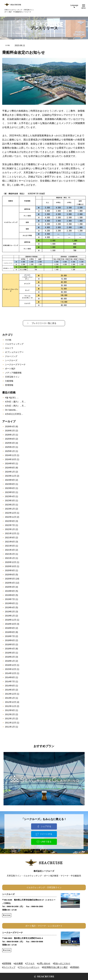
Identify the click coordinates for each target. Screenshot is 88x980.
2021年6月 (10, 542)
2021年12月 (11, 533)
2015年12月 (11, 669)
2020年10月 (11, 566)
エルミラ (9, 348)
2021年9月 (10, 538)
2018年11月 (11, 620)
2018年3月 (10, 653)
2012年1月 (10, 719)
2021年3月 (10, 550)
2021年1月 (10, 558)
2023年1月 (10, 509)
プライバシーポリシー (29, 967)
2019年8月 (10, 595)
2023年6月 (10, 488)
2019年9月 (10, 591)
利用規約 (75, 967)
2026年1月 (10, 435)
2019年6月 (10, 603)
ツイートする (46, 834)
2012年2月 (10, 714)
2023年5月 (10, 492)
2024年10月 (11, 459)
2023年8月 (10, 484)
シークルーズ (11, 360)
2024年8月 (10, 468)
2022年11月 (11, 517)
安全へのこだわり (62, 963)
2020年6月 (10, 575)
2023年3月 (10, 501)
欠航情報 (9, 381)
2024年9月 (10, 463)
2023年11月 (11, 476)
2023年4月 (10, 496)
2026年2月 (10, 431)
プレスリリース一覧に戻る (44, 323)
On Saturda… (11, 410)
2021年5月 (10, 546)
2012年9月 (10, 710)
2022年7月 (10, 525)
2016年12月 (11, 665)
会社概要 (19, 963)
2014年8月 (10, 677)
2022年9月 (10, 521)
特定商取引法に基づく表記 (55, 967)
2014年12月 (11, 673)
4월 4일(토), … (12, 398)
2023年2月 (10, 505)
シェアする (46, 826)
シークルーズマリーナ (15, 364)
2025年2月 (10, 447)
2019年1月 (10, 616)
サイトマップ (9, 967)
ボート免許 (10, 369)
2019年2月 (10, 612)
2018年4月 (10, 649)
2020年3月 (10, 587)
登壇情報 (9, 385)
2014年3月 (10, 690)
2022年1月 (10, 529)
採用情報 (7, 963)
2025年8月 (10, 439)
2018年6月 (10, 640)
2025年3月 (10, 443)
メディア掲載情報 (13, 373)
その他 (8, 340)
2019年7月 (10, 599)
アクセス (30, 963)
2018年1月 (10, 661)
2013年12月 (11, 694)
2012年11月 (11, 706)
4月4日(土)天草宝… (14, 414)
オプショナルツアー (14, 352)
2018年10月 (11, 624)
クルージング (11, 356)
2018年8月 (10, 632)
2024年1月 (10, 472)
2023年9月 (10, 480)
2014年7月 (10, 681)
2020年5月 (10, 579)
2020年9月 (10, 570)
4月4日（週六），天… (15, 402)
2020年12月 (11, 562)
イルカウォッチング (14, 344)
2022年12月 (11, 513)
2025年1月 (10, 451)
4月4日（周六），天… (15, 406)
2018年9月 (10, 628)
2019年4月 (10, 607)
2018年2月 (10, 657)
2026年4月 (10, 426)
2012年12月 (11, 702)
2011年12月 (11, 723)
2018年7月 (10, 636)
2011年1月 (10, 727)
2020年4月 (10, 583)
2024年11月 (11, 455)
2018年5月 (10, 644)
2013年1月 (10, 698)
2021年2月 (10, 554)
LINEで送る (46, 842)
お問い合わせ (44, 963)
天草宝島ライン (12, 377)
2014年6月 (10, 686)
